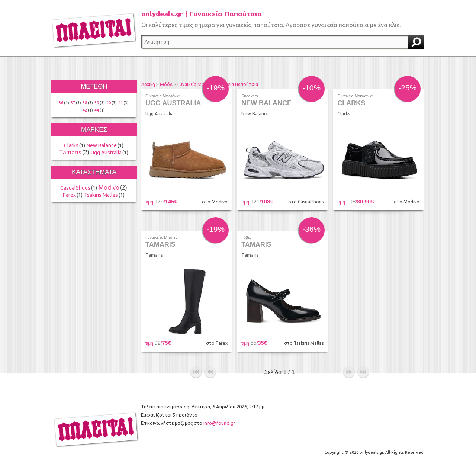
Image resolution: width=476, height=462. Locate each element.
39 (97, 103)
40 (109, 103)
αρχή (196, 372)
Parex (69, 195)
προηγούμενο (210, 372)
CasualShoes (75, 188)
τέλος (363, 372)
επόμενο (349, 372)
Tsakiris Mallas (101, 195)
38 (85, 103)
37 (73, 103)
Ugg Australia (106, 153)
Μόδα (166, 84)
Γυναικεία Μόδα (194, 84)
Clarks (71, 145)
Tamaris (70, 152)
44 (97, 110)
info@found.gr (219, 423)
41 (120, 103)
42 (85, 110)
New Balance (102, 145)
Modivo (109, 187)
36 (61, 103)
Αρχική (148, 84)
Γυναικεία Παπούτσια (237, 84)
